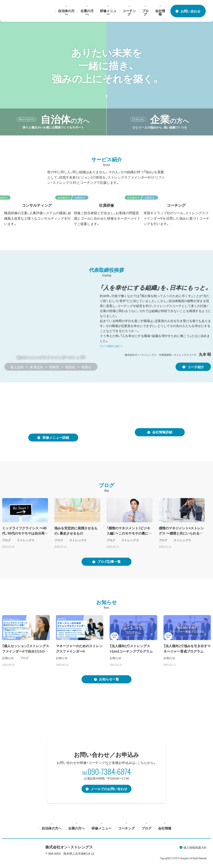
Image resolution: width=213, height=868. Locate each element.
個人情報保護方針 (195, 848)
